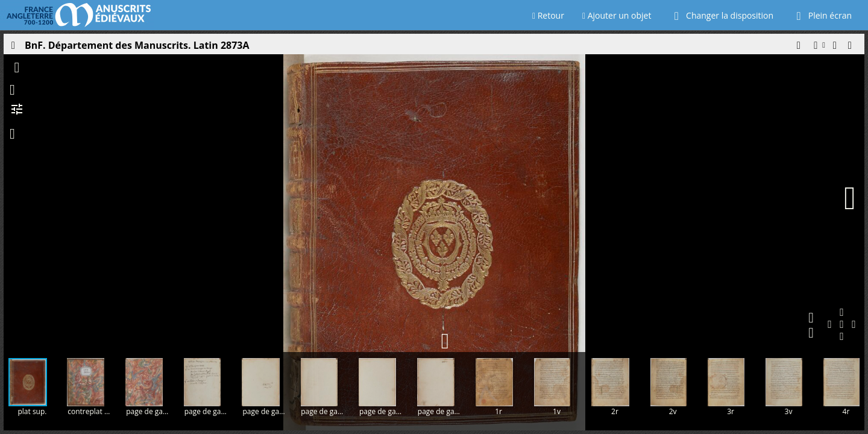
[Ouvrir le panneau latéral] (13, 48)
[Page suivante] (850, 198)
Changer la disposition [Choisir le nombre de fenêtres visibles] (721, 15)
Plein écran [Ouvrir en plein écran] (822, 15)
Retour (548, 15)
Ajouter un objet (617, 15)
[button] (798, 48)
